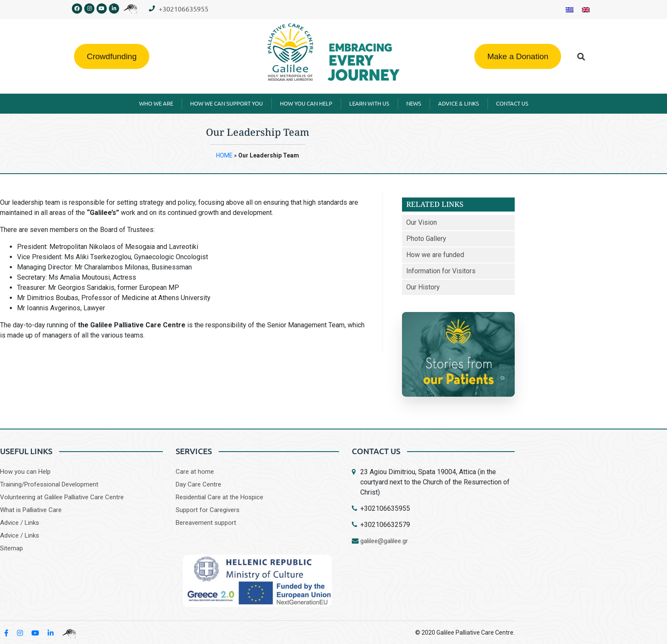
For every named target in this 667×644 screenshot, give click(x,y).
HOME (224, 155)
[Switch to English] (586, 10)
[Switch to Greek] (570, 10)
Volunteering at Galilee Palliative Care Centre (62, 497)
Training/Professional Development (49, 484)
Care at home (195, 472)
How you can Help (25, 472)
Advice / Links (20, 523)
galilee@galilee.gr (384, 541)
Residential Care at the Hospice (219, 497)
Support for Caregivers (208, 510)
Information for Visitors (441, 271)
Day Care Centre (198, 484)
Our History (423, 287)
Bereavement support (206, 523)
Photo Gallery (426, 239)
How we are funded (435, 255)
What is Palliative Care (31, 510)
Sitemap (11, 548)
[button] (581, 56)
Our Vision (422, 222)
